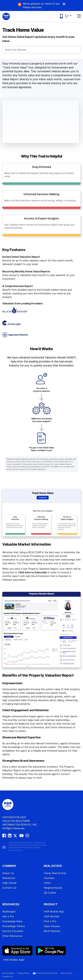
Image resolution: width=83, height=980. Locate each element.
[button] (69, 16)
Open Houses (52, 926)
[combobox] (41, 50)
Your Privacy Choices (45, 973)
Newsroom (9, 878)
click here (32, 7)
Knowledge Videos (14, 926)
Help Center (9, 883)
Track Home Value (23, 30)
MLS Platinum (52, 931)
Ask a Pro (8, 916)
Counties (49, 878)
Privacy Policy (23, 973)
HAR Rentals (52, 916)
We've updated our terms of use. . (41, 5)
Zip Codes (50, 893)
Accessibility (8, 973)
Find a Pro (50, 921)
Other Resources (12, 936)
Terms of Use (66, 973)
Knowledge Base (12, 921)
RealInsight (9, 912)
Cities (47, 883)
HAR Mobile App (54, 912)
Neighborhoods (53, 888)
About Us (8, 873)
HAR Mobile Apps (14, 960)
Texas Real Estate (55, 873)
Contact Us (9, 888)
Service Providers (13, 931)
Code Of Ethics (16, 850)
